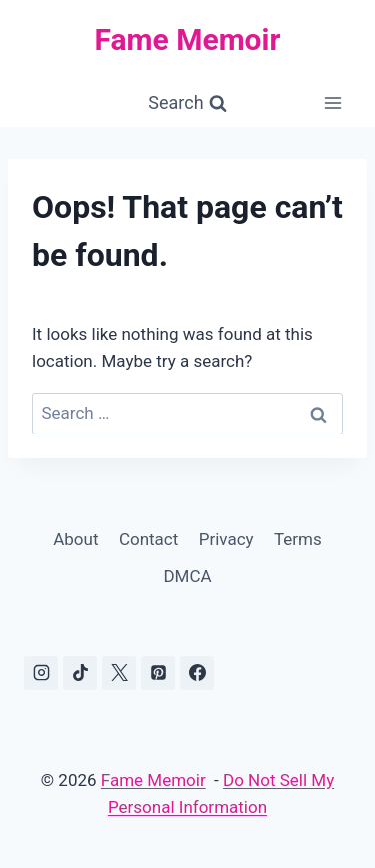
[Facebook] (197, 673)
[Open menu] (332, 103)
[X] (119, 673)
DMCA (187, 576)
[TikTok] (80, 673)
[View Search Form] (187, 103)
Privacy (226, 539)
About (75, 539)
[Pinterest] (158, 673)
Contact (148, 539)
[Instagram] (41, 673)
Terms (298, 539)
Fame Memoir (153, 780)
